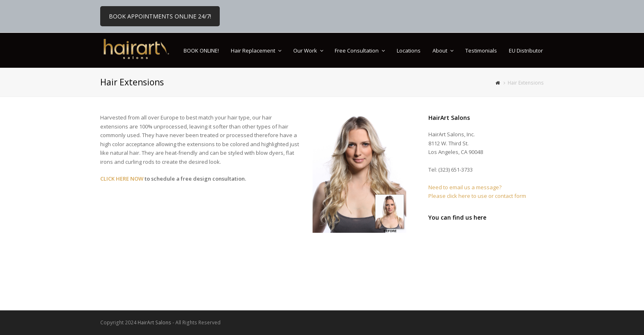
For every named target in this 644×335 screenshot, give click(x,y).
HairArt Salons (154, 322)
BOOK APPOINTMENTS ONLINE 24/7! (160, 16)
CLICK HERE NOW (122, 179)
